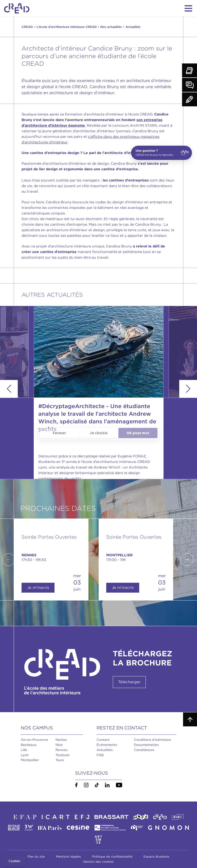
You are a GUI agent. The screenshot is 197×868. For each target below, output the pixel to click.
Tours (60, 760)
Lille (24, 750)
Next (188, 389)
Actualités (105, 750)
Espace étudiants (156, 856)
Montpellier (30, 760)
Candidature (144, 750)
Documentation (146, 745)
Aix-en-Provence (34, 740)
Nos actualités (111, 27)
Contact (103, 740)
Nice (59, 745)
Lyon (25, 755)
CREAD (27, 27)
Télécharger (129, 682)
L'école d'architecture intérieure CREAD (67, 27)
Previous (9, 389)
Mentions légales (68, 856)
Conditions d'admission (153, 740)
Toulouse (62, 755)
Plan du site (36, 856)
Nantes (61, 740)
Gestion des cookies (98, 862)
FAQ (100, 755)
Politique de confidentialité (112, 856)
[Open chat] (162, 153)
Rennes (61, 750)
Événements (107, 745)
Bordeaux (29, 745)
